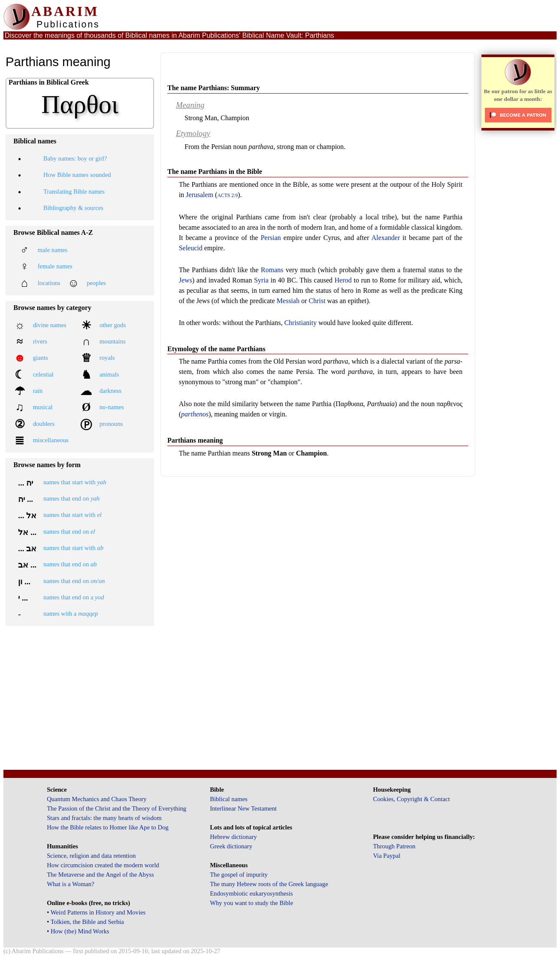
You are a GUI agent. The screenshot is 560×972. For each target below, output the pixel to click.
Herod (343, 280)
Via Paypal (387, 856)
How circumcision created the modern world (103, 865)
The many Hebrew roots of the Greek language (269, 884)
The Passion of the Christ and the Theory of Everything (117, 808)
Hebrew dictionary (233, 837)
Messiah (288, 301)
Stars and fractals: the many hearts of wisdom (104, 818)
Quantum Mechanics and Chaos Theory (97, 799)
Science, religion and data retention (91, 856)
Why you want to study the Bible (251, 903)
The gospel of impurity (239, 875)
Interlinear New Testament (243, 808)
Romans (272, 270)
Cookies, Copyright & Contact (411, 799)
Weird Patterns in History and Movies (98, 912)
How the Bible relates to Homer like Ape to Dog (108, 827)
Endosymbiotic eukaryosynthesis (251, 893)
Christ (317, 301)
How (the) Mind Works (80, 931)
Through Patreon (394, 846)
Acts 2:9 (227, 196)
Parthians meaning (195, 440)
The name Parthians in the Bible (215, 172)
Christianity (300, 323)
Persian (271, 238)
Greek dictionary (231, 846)
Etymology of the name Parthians (216, 349)
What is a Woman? (70, 884)
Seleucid (191, 248)
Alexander (386, 238)
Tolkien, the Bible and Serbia (87, 922)
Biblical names (229, 799)
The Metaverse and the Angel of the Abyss (100, 875)
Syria (261, 280)
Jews (186, 280)
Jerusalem (200, 195)
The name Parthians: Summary (214, 88)
